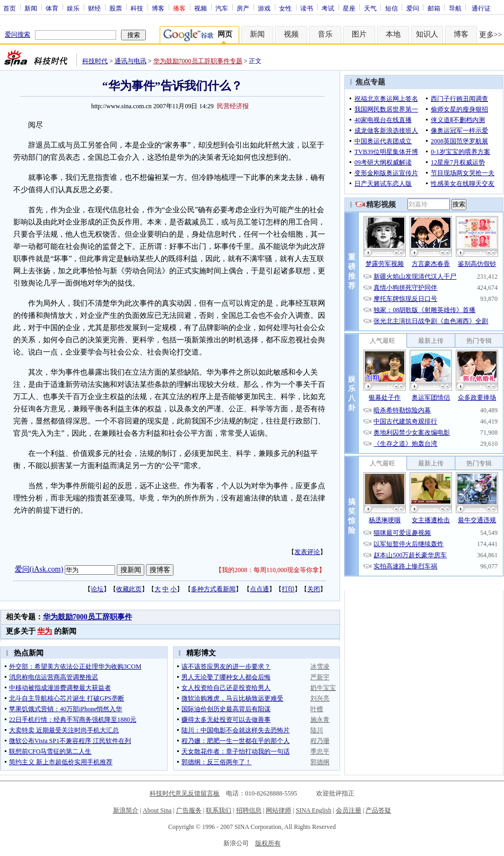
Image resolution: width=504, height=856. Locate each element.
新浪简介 (126, 810)
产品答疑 (378, 810)
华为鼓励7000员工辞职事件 (88, 617)
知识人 (427, 34)
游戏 (264, 8)
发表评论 (307, 552)
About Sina (157, 810)
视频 (201, 8)
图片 (359, 34)
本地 (393, 34)
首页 (10, 8)
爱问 (413, 8)
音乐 (325, 34)
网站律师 (279, 810)
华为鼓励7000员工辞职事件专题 (198, 61)
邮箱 (434, 8)
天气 (370, 8)
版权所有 (268, 843)
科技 (137, 8)
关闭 (314, 589)
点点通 (259, 589)
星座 (349, 8)
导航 (455, 8)
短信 (392, 8)
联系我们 (219, 810)
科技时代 (95, 61)
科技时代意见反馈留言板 (185, 793)
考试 (328, 8)
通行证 (481, 8)
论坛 (97, 589)
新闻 (31, 8)
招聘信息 (249, 810)
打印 (288, 589)
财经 (94, 8)
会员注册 (349, 810)
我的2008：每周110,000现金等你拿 (270, 570)
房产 (243, 8)
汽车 (222, 8)
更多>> (491, 35)
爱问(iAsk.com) (39, 569)
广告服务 (189, 810)
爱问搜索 (18, 34)
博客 (158, 8)
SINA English (313, 810)
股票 (116, 8)
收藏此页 (129, 589)
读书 (307, 8)
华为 (45, 631)
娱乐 (73, 8)
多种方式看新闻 (213, 589)
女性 (285, 8)
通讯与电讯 (131, 61)
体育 (52, 8)
